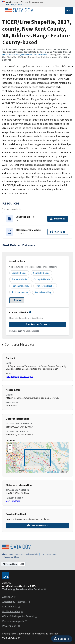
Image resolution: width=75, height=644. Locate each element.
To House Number (20, 292)
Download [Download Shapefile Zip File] (58, 219)
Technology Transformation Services (24, 589)
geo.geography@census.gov (19, 376)
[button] (10, 446)
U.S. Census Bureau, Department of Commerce (25, 55)
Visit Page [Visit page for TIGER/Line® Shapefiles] (58, 232)
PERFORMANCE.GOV (49, 554)
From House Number (45, 286)
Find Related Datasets (38, 324)
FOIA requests (11, 607)
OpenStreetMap (53, 472)
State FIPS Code (19, 273)
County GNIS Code (42, 279)
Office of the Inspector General (20, 616)
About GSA (9, 597)
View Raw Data (13, 501)
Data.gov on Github (11, 557)
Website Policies (32, 554)
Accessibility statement (16, 602)
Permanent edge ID (21, 286)
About (5, 554)
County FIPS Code (41, 273)
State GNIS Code (19, 279)
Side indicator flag (43, 292)
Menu (69, 10)
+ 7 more (17, 300)
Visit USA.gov (11, 638)
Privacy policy (11, 626)
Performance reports (15, 621)
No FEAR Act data (13, 611)
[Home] (19, 10)
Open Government (16, 554)
